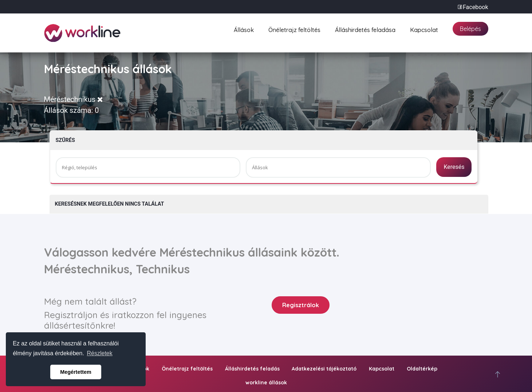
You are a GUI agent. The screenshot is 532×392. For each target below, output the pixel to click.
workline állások (266, 383)
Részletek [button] (100, 353)
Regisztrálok (301, 305)
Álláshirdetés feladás (252, 369)
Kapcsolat (424, 29)
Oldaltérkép (422, 369)
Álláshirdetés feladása (365, 29)
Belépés (470, 29)
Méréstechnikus (74, 99)
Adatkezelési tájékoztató (324, 369)
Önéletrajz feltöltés (294, 29)
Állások (244, 29)
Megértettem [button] (76, 372)
